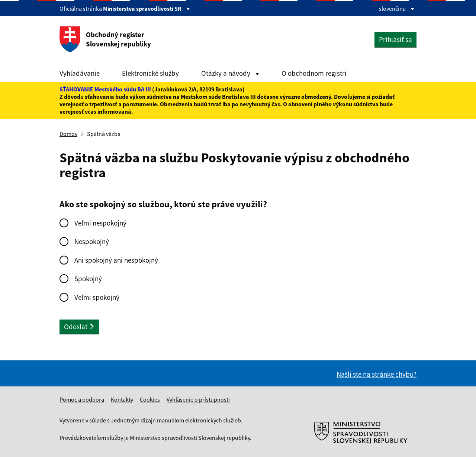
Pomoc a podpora (82, 399)
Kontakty (122, 399)
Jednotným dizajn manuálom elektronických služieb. (177, 420)
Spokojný (88, 279)
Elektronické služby (150, 73)
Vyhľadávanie (80, 73)
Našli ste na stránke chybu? (377, 374)
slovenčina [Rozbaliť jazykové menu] (397, 9)
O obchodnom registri (314, 73)
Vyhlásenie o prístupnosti (198, 399)
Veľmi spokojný (97, 297)
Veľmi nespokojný (100, 223)
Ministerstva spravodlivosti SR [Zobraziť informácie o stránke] (147, 9)
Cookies (150, 399)
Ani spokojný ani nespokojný (116, 260)
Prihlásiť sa (395, 39)
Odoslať (79, 327)
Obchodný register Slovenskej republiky (105, 39)
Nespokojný (92, 242)
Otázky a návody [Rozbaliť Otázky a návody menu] (230, 73)
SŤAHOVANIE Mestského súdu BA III (105, 89)
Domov (68, 134)
